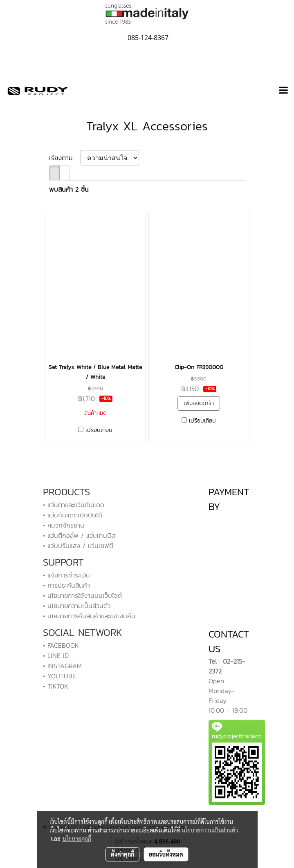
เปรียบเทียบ (99, 430)
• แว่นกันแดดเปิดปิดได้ (73, 515)
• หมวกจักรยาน (64, 525)
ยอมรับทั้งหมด (166, 854)
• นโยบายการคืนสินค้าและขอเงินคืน (89, 616)
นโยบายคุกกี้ (77, 839)
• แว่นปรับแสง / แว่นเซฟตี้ (78, 546)
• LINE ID (56, 655)
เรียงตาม (65, 158)
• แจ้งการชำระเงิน (66, 575)
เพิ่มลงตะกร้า (199, 403)
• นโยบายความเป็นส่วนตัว (77, 606)
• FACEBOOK (61, 645)
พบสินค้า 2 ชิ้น (69, 189)
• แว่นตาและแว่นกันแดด (74, 505)
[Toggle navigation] (283, 91)
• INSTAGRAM (62, 666)
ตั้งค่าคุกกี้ (122, 854)
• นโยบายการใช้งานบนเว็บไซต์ (82, 595)
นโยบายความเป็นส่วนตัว (210, 830)
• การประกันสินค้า (66, 585)
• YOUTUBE (59, 676)
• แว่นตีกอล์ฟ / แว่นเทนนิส (79, 535)
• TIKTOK (56, 686)
